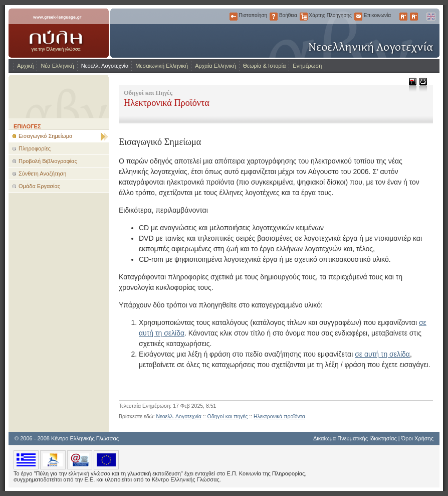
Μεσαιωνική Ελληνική (162, 66)
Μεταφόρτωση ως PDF (412, 85)
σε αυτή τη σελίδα (382, 354)
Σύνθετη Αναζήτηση (42, 174)
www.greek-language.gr (59, 33)
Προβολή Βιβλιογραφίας (48, 161)
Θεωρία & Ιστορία (265, 66)
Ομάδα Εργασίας (39, 186)
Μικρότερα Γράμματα (414, 17)
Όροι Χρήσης (417, 438)
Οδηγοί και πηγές (228, 416)
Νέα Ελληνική (57, 66)
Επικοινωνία (358, 17)
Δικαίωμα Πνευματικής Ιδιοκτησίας (355, 438)
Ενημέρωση (307, 66)
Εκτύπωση (423, 85)
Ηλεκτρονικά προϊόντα (279, 416)
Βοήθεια (274, 17)
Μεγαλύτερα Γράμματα (403, 17)
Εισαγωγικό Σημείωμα (45, 136)
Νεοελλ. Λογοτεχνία (105, 66)
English (430, 17)
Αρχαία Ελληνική (215, 66)
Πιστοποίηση (234, 17)
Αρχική (25, 66)
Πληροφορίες (35, 148)
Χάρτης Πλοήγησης (304, 17)
